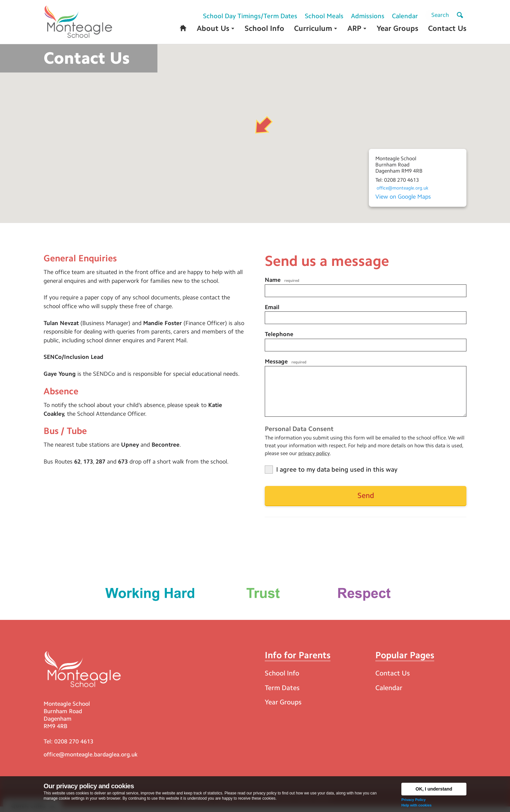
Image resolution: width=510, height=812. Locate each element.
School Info (283, 678)
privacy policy (314, 457)
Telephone (279, 336)
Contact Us (393, 678)
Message (286, 364)
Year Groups (284, 707)
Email (272, 309)
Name (282, 282)
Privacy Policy (414, 800)
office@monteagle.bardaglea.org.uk (91, 760)
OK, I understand (434, 789)
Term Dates (283, 693)
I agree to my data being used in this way (337, 473)
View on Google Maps (403, 198)
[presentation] (425, 531)
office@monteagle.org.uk (405, 189)
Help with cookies (416, 805)
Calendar (390, 693)
